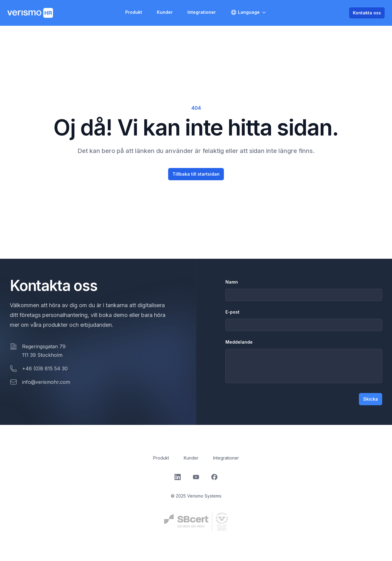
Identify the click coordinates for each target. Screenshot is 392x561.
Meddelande (239, 342)
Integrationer (202, 12)
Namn (232, 282)
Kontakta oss (367, 13)
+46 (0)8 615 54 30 (45, 368)
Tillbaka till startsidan (196, 174)
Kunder (165, 12)
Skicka (371, 399)
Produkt (134, 12)
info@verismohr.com (46, 382)
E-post (232, 312)
